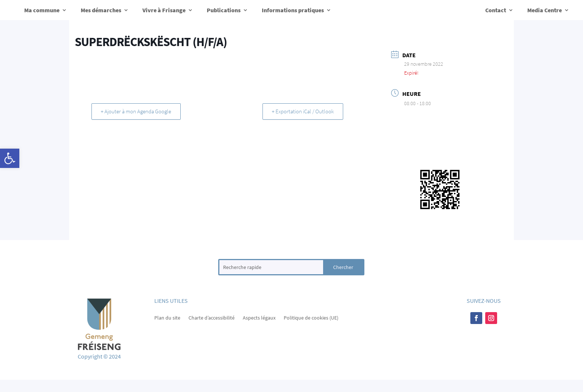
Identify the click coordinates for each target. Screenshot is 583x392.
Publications (224, 10)
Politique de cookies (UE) (311, 317)
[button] (10, 158)
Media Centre (545, 10)
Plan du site (167, 317)
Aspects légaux (259, 317)
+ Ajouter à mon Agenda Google (137, 111)
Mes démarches (101, 10)
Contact (496, 10)
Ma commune (42, 10)
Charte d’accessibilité (212, 317)
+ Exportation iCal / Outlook (301, 111)
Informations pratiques (293, 10)
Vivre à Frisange (164, 10)
